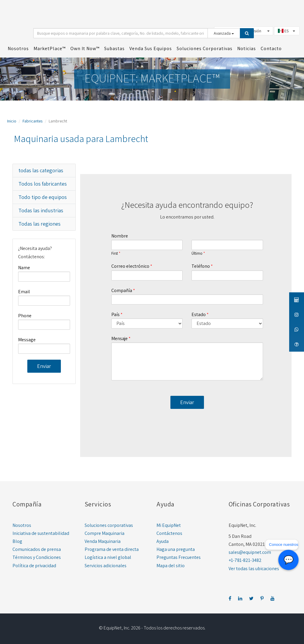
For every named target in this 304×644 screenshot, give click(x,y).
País (115, 314)
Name (24, 268)
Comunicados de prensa (37, 549)
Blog (17, 541)
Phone (25, 316)
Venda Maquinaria (103, 541)
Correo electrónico (130, 266)
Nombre (120, 236)
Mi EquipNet (169, 525)
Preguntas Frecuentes (179, 557)
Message (27, 340)
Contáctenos (169, 533)
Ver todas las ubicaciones (254, 569)
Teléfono (201, 266)
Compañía (122, 290)
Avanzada (224, 33)
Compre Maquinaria (104, 533)
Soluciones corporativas (109, 525)
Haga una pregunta (176, 549)
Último (197, 254)
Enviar (44, 366)
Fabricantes (33, 121)
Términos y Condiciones (37, 557)
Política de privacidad (34, 566)
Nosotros (22, 525)
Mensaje (119, 338)
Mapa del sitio (171, 566)
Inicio (12, 121)
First (115, 254)
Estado (199, 314)
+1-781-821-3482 (245, 560)
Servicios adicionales (106, 566)
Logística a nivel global (108, 557)
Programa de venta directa (112, 549)
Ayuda (163, 541)
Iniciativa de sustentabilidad (41, 533)
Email (24, 292)
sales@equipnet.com (250, 552)
